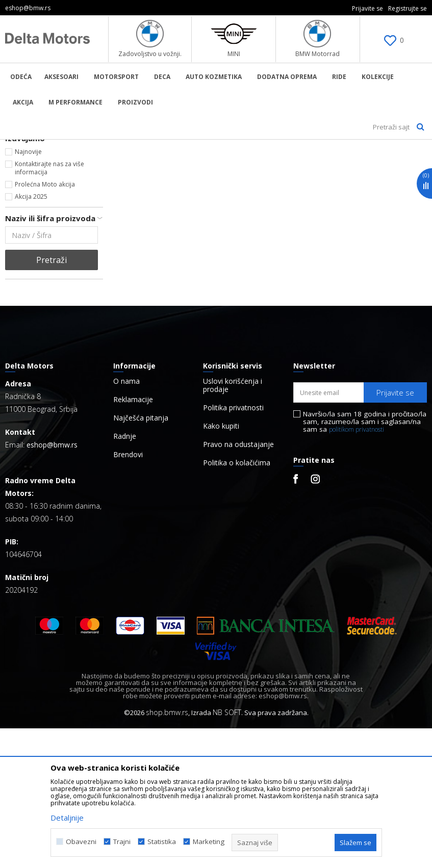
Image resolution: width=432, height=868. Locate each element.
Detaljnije (67, 818)
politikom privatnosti (357, 569)
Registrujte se (408, 8)
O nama (126, 521)
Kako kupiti (221, 566)
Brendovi (128, 594)
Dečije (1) (28, 244)
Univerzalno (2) (36, 256)
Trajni (122, 842)
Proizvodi (110, 146)
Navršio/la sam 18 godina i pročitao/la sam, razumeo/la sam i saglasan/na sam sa (365, 561)
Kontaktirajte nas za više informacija (49, 308)
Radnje (125, 576)
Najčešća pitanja (141, 558)
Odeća (19, 188)
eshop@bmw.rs (52, 584)
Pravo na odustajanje (238, 584)
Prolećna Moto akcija (45, 324)
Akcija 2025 (31, 336)
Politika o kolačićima (237, 602)
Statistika (162, 842)
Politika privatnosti (233, 547)
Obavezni (81, 842)
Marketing (209, 842)
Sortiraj (357, 163)
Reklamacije (133, 539)
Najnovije (28, 291)
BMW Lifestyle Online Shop (47, 146)
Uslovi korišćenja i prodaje (233, 525)
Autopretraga (306, 163)
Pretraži (52, 400)
